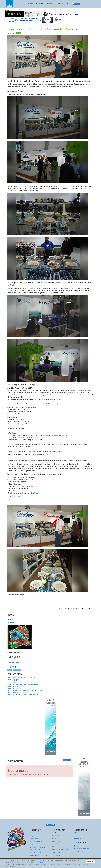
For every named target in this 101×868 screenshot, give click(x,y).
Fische (54, 838)
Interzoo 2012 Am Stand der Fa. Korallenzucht (21, 677)
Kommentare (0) (12, 660)
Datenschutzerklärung (82, 849)
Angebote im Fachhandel (38, 847)
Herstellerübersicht (36, 853)
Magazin (39, 4)
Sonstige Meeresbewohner (60, 850)
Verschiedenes (57, 855)
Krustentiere (56, 844)
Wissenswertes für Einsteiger (39, 856)
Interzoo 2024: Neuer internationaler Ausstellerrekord (23, 685)
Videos (32, 844)
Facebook (78, 836)
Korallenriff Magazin (36, 841)
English (33, 836)
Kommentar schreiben (14, 663)
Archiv (30, 4)
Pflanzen (55, 847)
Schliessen (91, 861)
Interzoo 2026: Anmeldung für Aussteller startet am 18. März (25, 690)
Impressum (78, 846)
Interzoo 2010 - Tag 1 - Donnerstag (18, 692)
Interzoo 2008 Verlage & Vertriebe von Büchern (21, 683)
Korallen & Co (56, 841)
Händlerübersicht (35, 850)
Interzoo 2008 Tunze (14, 687)
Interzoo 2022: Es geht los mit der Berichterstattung (23, 694)
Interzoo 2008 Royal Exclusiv (16, 689)
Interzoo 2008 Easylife (14, 679)
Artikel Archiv (34, 839)
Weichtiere (56, 858)
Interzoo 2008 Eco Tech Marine (17, 681)
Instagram (78, 839)
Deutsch (33, 833)
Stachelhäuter (56, 853)
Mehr (68, 4)
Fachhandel (50, 4)
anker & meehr (80, 852)
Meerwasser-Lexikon (58, 836)
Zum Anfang (67, 760)
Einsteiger (60, 4)
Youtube (78, 833)
